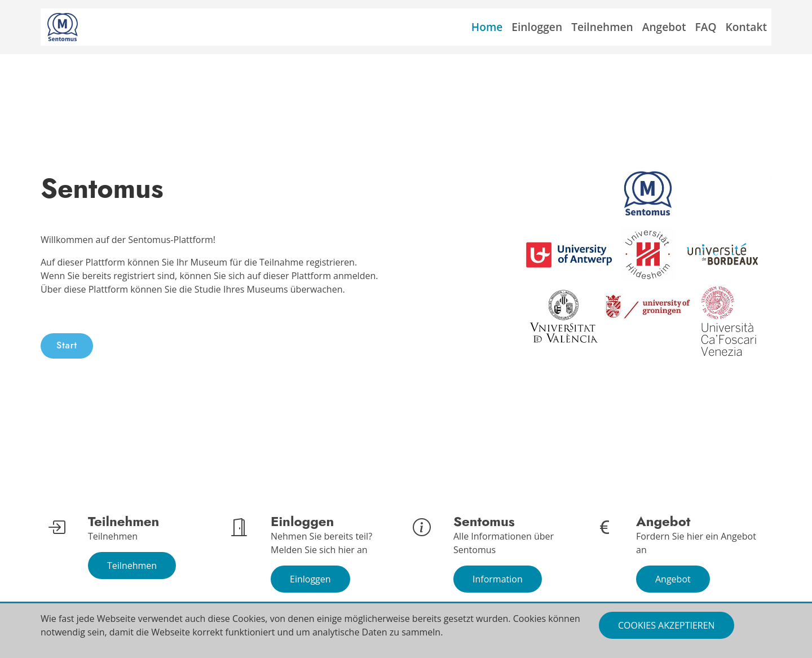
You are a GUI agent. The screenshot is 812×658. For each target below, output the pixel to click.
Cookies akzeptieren (667, 625)
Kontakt (746, 27)
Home (487, 27)
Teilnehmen (602, 27)
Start (67, 345)
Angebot (664, 27)
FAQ (706, 27)
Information (498, 579)
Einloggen (537, 27)
